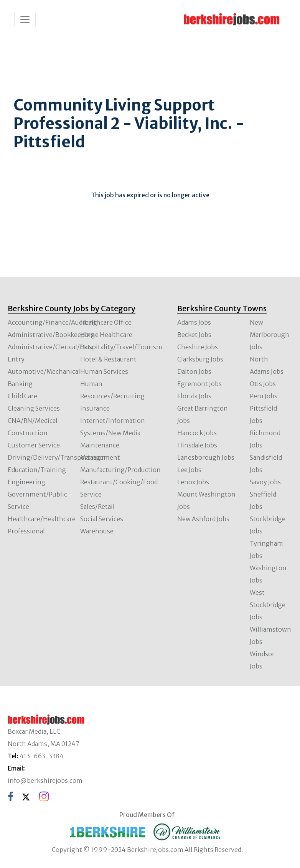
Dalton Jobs (194, 371)
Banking (20, 384)
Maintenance (100, 445)
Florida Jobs (194, 396)
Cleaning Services (34, 408)
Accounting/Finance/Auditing (52, 322)
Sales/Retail (97, 507)
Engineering (26, 482)
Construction (28, 433)
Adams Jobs (194, 322)
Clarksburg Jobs (200, 359)
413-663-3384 (42, 756)
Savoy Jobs (265, 482)
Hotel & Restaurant (108, 359)
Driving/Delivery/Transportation (57, 457)
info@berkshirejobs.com (45, 781)
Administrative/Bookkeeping (51, 335)
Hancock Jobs (197, 433)
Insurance (95, 408)
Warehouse (97, 531)
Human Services (104, 371)
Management (100, 457)
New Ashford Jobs (203, 519)
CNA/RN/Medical (33, 421)
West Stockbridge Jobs (268, 605)
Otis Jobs (263, 384)
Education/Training (37, 470)
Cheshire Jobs (198, 347)
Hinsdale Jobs (197, 445)
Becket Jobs (194, 335)
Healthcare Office (106, 322)
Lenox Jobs (193, 482)
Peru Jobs (264, 396)
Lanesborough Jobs (206, 457)
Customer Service (34, 445)
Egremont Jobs (199, 384)
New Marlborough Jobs (270, 335)
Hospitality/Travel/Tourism (121, 347)
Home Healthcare (106, 335)
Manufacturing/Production (120, 470)
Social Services (102, 519)
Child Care (22, 396)
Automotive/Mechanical (44, 371)
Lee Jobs (189, 470)
